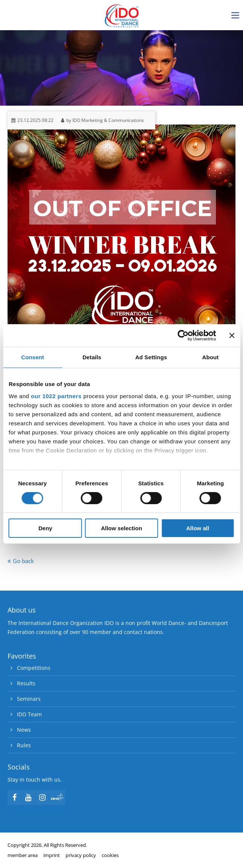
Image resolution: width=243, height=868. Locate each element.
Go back (23, 561)
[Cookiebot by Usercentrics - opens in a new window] (183, 336)
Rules (24, 745)
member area (23, 855)
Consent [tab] (33, 357)
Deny (45, 528)
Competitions (34, 668)
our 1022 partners (56, 396)
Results (26, 683)
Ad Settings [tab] (151, 357)
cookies (110, 855)
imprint (52, 855)
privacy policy (81, 855)
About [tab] (210, 357)
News (24, 730)
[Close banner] (232, 336)
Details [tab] (92, 357)
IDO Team (29, 714)
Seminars (29, 699)
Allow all (198, 528)
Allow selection (121, 528)
